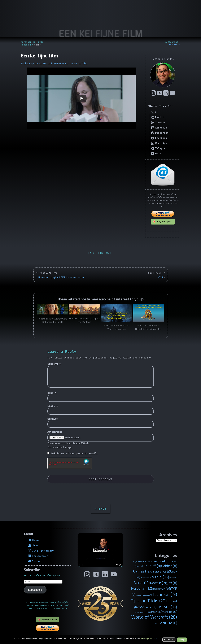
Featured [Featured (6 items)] (161, 561)
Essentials (169, 639)
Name (52, 393)
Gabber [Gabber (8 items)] (169, 566)
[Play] (82, 98)
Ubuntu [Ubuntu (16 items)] (167, 607)
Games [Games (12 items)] (142, 571)
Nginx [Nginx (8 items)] (170, 583)
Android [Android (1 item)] (142, 562)
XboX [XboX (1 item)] (158, 623)
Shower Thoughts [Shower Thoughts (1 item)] (144, 595)
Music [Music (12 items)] (142, 583)
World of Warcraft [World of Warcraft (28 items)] (154, 617)
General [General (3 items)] (157, 572)
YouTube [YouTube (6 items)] (169, 623)
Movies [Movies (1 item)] (173, 578)
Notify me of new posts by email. (74, 453)
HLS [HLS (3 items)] (166, 572)
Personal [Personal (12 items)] (142, 588)
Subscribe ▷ (35, 590)
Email (53, 406)
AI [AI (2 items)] (135, 562)
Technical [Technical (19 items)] (165, 595)
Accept (182, 639)
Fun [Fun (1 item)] (139, 566)
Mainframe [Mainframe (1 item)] (146, 578)
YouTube (82, 64)
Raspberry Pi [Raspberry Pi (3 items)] (161, 589)
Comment (54, 364)
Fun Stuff (174, 45)
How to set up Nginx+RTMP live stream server (61, 277)
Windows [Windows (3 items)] (156, 612)
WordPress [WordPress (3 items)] (170, 612)
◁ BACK (100, 509)
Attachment (55, 432)
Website (53, 419)
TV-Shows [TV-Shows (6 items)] (147, 607)
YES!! (160, 277)
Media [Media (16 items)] (160, 577)
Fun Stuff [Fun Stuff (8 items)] (151, 566)
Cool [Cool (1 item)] (150, 562)
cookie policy (146, 639)
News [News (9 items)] (157, 583)
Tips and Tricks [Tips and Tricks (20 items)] (149, 601)
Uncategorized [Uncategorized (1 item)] (142, 612)
